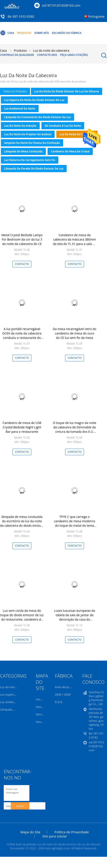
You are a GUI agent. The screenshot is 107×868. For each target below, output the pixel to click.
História (41, 707)
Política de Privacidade (72, 832)
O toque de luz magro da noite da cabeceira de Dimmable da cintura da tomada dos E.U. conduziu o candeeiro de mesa (74, 429)
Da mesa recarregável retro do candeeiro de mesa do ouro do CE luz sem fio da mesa (75, 333)
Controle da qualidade (17, 55)
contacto (22, 264)
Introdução (43, 699)
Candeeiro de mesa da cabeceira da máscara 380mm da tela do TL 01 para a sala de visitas (74, 242)
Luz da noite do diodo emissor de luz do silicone (67, 91)
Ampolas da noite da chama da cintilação (32, 143)
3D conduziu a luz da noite (63, 126)
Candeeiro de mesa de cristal (70, 151)
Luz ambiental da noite (20, 109)
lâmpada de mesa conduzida (23, 151)
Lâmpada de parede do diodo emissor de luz (34, 169)
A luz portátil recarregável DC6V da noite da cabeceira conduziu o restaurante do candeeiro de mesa (22, 335)
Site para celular (55, 836)
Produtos (24, 33)
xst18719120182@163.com (61, 5)
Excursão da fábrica (67, 33)
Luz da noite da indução (20, 126)
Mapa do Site (30, 832)
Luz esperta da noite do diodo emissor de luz (34, 100)
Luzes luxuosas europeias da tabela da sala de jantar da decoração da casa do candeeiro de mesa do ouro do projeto (75, 619)
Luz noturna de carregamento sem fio (30, 160)
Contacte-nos (47, 55)
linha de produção (67, 687)
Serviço (41, 714)
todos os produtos (15, 91)
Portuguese (96, 16)
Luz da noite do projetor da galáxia (28, 134)
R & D (59, 702)
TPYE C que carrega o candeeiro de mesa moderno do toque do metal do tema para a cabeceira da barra (75, 523)
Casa (7, 33)
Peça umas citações (74, 55)
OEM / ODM (63, 694)
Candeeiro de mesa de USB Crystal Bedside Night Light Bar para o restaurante (22, 427)
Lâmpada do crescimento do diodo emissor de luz (37, 117)
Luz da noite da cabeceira (77, 134)
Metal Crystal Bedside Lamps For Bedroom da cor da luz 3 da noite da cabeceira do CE (22, 239)
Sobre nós (42, 33)
